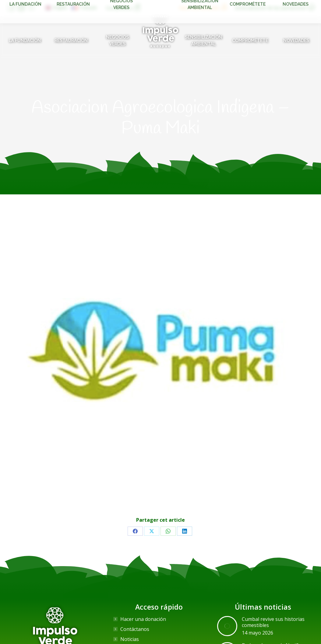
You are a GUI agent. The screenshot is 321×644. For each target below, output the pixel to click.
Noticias (130, 639)
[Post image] (227, 626)
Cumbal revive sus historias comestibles (273, 622)
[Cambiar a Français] (84, 8)
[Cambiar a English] (56, 8)
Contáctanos (135, 629)
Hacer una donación (143, 619)
